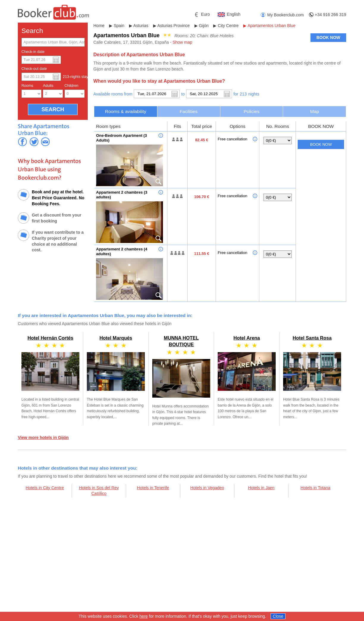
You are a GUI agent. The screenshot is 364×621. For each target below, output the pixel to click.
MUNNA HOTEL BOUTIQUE (181, 378)
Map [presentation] (315, 111)
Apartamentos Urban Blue (271, 26)
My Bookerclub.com (286, 15)
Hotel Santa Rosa (312, 338)
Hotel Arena (247, 338)
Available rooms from (113, 94)
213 (243, 94)
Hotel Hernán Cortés (50, 338)
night (254, 94)
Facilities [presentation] (189, 111)
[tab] (126, 111)
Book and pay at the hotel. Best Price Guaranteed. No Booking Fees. (58, 198)
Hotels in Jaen (261, 488)
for (236, 94)
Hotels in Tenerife (153, 488)
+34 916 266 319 (331, 15)
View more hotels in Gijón (43, 437)
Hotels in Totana (316, 488)
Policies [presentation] (251, 111)
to (183, 94)
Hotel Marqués (116, 338)
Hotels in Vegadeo (207, 488)
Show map (182, 42)
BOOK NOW (328, 37)
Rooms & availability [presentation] (126, 111)
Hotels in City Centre (45, 488)
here (144, 616)
